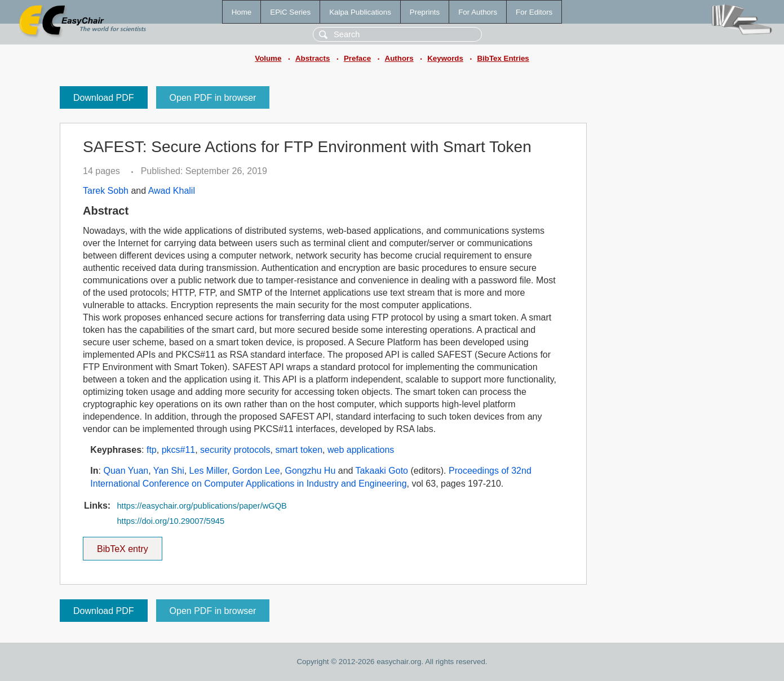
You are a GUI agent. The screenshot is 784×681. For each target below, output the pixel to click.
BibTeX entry (122, 545)
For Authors (478, 12)
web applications (361, 450)
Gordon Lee (256, 471)
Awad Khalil (172, 191)
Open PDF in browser (213, 98)
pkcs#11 (179, 450)
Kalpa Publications (360, 12)
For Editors (534, 12)
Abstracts (313, 58)
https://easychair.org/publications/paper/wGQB (201, 506)
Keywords (445, 58)
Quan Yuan (126, 471)
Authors (399, 58)
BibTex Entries (503, 58)
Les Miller (209, 471)
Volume (268, 58)
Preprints (425, 12)
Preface (357, 58)
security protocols (235, 450)
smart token (299, 450)
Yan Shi (169, 471)
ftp (152, 450)
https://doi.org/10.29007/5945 (170, 521)
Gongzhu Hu (310, 471)
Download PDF (104, 98)
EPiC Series (290, 12)
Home (242, 12)
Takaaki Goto (382, 471)
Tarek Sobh (106, 191)
